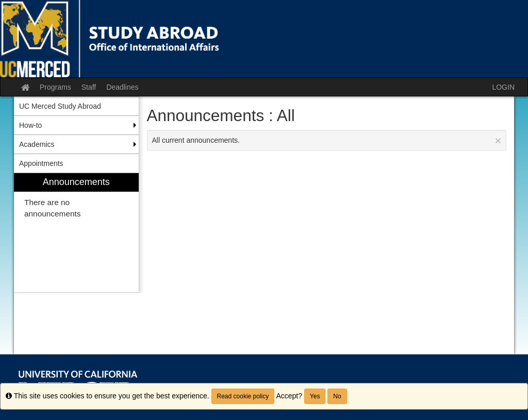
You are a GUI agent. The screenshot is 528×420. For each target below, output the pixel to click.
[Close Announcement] (498, 140)
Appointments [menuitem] (41, 163)
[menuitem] (76, 233)
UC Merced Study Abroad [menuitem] (60, 106)
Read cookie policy (243, 396)
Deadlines (122, 87)
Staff (89, 87)
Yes (315, 396)
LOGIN (503, 87)
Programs (55, 87)
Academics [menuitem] (37, 144)
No (337, 396)
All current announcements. (327, 140)
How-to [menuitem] (30, 125)
